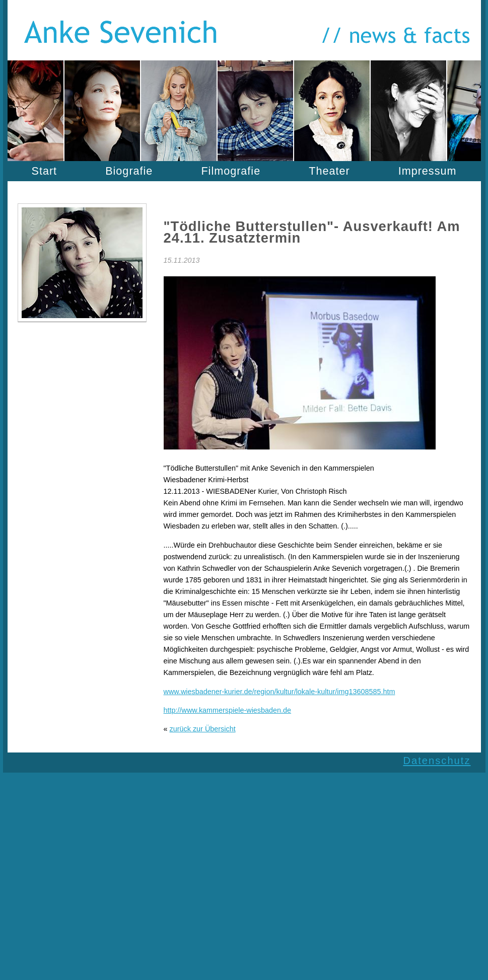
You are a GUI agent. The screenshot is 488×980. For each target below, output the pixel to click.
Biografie (129, 171)
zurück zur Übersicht (203, 729)
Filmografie (231, 171)
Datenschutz (437, 761)
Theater (329, 171)
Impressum (428, 171)
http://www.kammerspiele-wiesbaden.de (228, 710)
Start (45, 171)
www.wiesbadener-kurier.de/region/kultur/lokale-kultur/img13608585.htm (280, 692)
